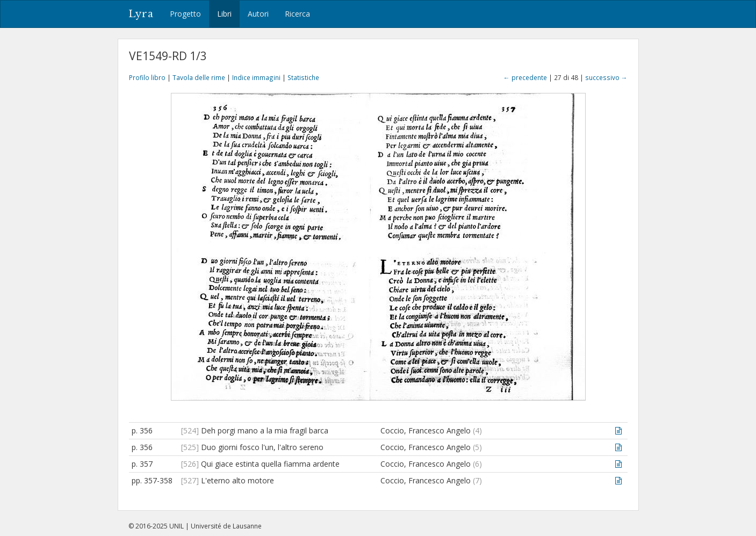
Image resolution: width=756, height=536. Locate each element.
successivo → (606, 77)
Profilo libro (147, 77)
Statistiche (303, 77)
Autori (258, 14)
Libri (224, 14)
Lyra (141, 14)
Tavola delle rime (199, 77)
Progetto (185, 14)
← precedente (525, 77)
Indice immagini (256, 77)
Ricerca (297, 14)
